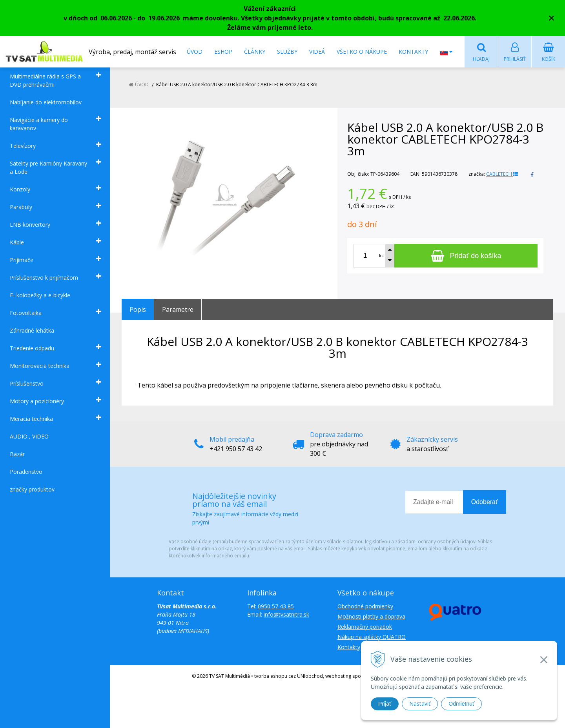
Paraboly (21, 207)
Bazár (17, 454)
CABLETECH (502, 174)
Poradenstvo (26, 472)
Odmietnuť (461, 704)
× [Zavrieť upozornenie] (552, 18)
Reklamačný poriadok (365, 627)
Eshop (223, 52)
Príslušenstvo (27, 384)
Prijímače (22, 260)
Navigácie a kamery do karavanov (39, 124)
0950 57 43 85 (276, 607)
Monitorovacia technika (40, 366)
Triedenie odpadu (32, 349)
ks (381, 256)
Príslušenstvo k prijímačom (44, 278)
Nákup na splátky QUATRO (372, 637)
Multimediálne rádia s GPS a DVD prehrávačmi (45, 81)
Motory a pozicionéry (37, 401)
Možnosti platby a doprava (371, 617)
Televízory (23, 146)
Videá (317, 52)
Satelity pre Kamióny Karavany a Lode (48, 168)
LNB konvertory (30, 225)
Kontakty (413, 52)
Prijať (385, 704)
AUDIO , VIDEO (29, 437)
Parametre (178, 310)
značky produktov (32, 490)
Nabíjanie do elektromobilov (46, 103)
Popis (138, 310)
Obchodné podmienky (365, 607)
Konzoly (20, 190)
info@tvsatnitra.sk (286, 615)
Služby (287, 52)
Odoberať (485, 502)
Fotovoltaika (26, 313)
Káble (17, 243)
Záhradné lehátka (32, 331)
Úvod (195, 52)
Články (255, 52)
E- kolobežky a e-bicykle (40, 296)
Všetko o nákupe (362, 52)
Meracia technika (31, 419)
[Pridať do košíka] (466, 256)
